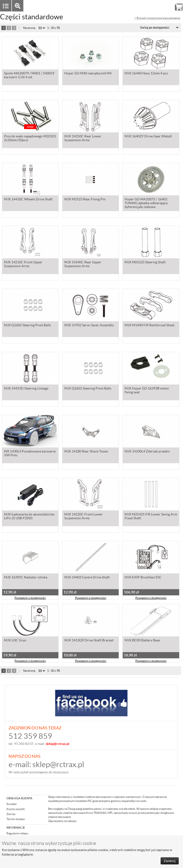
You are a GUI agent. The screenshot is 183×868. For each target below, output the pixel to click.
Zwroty (11, 814)
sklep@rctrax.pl (58, 764)
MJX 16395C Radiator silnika (26, 578)
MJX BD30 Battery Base (142, 641)
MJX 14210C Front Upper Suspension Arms (23, 265)
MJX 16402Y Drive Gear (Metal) (148, 137)
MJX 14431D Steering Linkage (26, 389)
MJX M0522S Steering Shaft (145, 263)
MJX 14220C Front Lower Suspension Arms (84, 517)
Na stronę (29, 28)
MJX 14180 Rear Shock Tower (86, 452)
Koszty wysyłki (16, 809)
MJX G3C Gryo (15, 641)
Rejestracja (161, 6)
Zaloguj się (142, 6)
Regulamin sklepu (17, 833)
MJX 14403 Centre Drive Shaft (87, 578)
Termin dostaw (16, 819)
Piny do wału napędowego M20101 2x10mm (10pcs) (30, 139)
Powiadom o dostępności (30, 598)
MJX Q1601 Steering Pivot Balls (88, 389)
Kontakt (11, 804)
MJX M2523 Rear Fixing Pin (85, 200)
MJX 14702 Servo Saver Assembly (89, 326)
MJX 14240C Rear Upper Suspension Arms (83, 265)
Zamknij (170, 861)
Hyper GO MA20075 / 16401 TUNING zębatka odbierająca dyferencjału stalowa (146, 203)
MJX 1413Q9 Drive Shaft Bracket (89, 641)
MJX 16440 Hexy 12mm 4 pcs (146, 74)
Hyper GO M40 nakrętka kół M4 (88, 74)
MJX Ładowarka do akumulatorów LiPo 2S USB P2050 (29, 517)
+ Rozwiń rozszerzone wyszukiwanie (157, 18)
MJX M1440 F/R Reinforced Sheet (150, 326)
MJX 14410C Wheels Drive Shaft (28, 200)
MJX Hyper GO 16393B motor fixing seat (147, 391)
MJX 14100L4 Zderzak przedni (147, 452)
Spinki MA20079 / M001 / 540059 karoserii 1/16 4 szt (29, 76)
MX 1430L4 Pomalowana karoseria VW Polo (30, 454)
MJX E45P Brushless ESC (143, 578)
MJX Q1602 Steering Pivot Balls (28, 326)
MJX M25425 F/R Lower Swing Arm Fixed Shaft (151, 517)
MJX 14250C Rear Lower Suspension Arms (83, 139)
